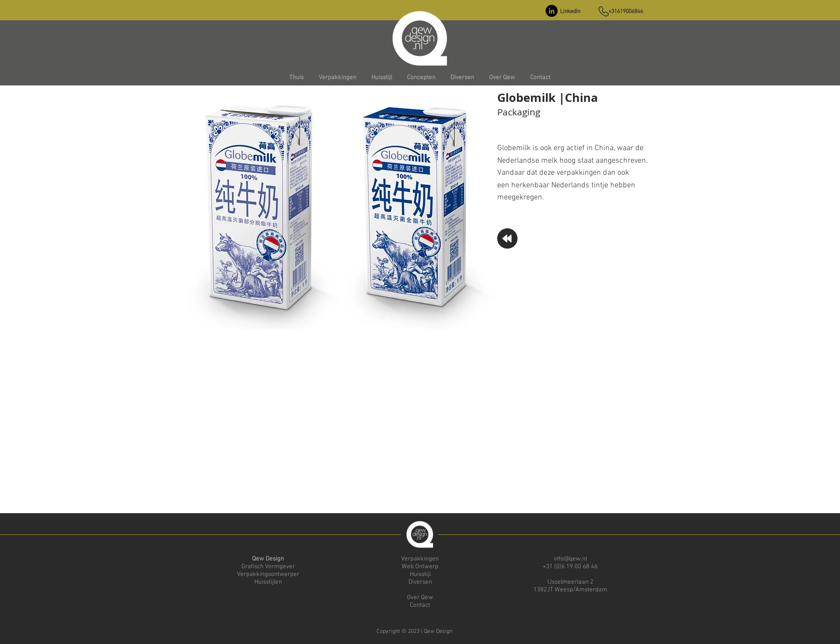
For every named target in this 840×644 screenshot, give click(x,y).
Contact (420, 605)
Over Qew (420, 598)
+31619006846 (626, 12)
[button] (337, 78)
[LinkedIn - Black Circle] (552, 11)
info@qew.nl (570, 559)
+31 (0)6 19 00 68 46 (570, 567)
